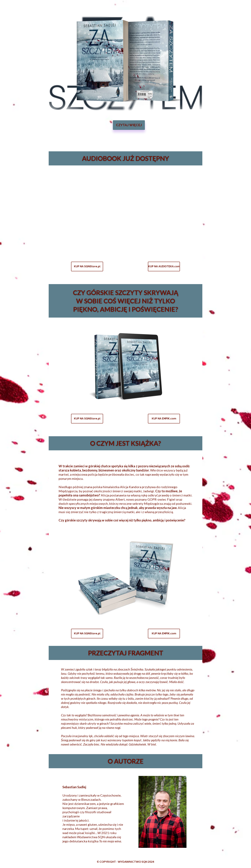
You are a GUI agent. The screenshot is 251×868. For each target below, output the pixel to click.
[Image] (129, 63)
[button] (129, 125)
